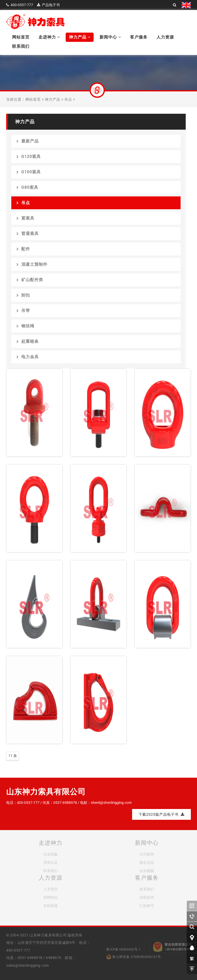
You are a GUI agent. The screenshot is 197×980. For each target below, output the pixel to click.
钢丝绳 (25, 326)
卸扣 (23, 295)
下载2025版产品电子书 (161, 814)
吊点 (68, 99)
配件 (23, 249)
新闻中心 (110, 37)
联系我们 (21, 46)
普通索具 (28, 234)
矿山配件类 (30, 280)
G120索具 (29, 156)
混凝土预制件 (32, 264)
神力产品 (80, 37)
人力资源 (165, 37)
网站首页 (21, 37)
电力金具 (28, 357)
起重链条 (28, 341)
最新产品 (28, 141)
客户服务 (139, 37)
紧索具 (25, 218)
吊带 (23, 311)
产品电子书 (51, 5)
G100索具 (29, 172)
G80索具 (27, 187)
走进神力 (49, 37)
